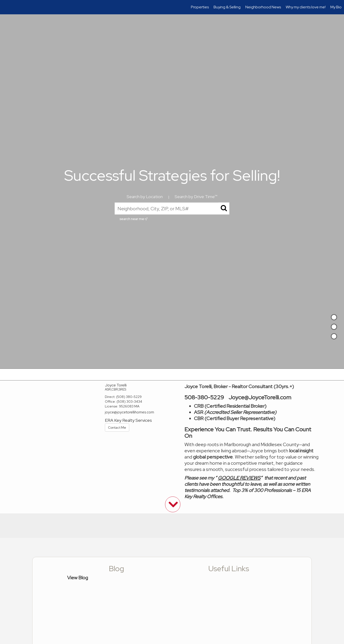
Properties (200, 7)
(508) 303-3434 (129, 401)
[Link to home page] (6, 7)
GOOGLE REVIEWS (239, 478)
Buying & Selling (227, 7)
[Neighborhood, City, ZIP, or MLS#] (172, 208)
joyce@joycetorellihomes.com (129, 412)
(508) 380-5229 (129, 397)
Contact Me (117, 428)
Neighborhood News (263, 7)
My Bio (336, 7)
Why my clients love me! (306, 7)
